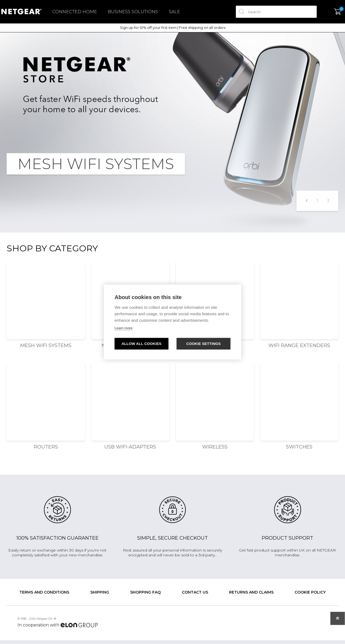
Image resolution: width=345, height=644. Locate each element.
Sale (180, 14)
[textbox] (271, 14)
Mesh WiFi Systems (46, 349)
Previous (307, 205)
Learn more (123, 328)
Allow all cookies (142, 344)
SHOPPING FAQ (145, 596)
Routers (46, 451)
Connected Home (80, 14)
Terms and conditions (44, 596)
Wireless (215, 451)
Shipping (100, 596)
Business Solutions (138, 14)
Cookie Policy (310, 596)
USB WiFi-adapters (130, 451)
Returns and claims (251, 596)
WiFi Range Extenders (299, 349)
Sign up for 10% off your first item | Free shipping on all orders (173, 31)
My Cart (332, 14)
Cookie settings (203, 344)
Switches (299, 451)
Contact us (195, 596)
